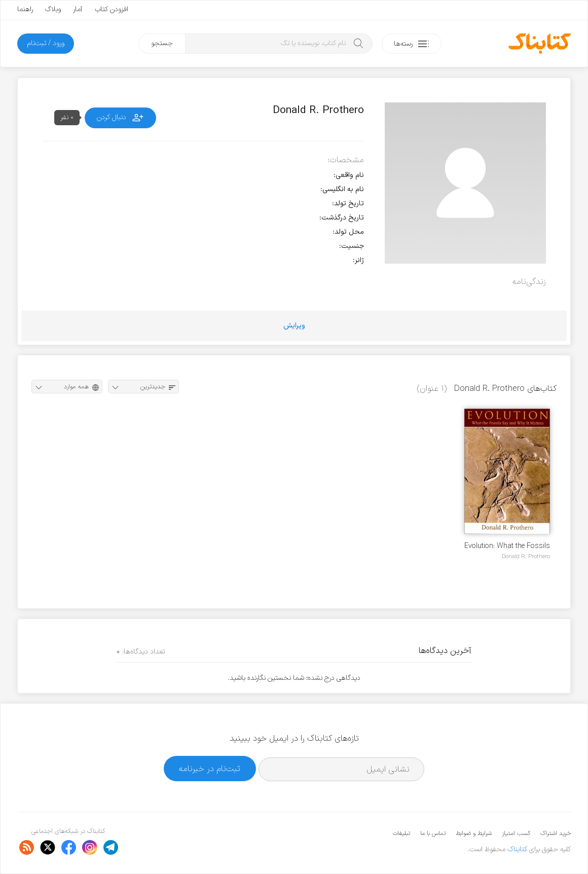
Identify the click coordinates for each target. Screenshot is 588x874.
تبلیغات (401, 833)
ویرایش (294, 326)
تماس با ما (433, 833)
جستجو (162, 43)
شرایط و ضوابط (474, 833)
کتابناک (517, 849)
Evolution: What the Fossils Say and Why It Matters (507, 546)
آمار (78, 9)
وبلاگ (53, 9)
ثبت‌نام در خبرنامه (210, 769)
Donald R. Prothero (526, 557)
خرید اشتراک (556, 833)
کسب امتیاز (516, 833)
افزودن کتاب (112, 9)
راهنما (25, 9)
